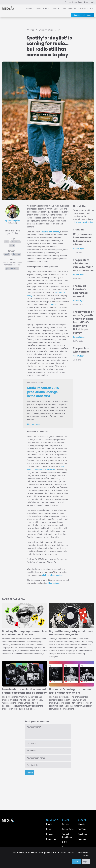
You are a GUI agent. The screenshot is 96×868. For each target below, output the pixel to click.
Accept (76, 861)
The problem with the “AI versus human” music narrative (83, 265)
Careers (50, 834)
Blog (92, 9)
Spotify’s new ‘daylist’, (50, 232)
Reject (86, 861)
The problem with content (81, 350)
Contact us (51, 839)
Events (49, 824)
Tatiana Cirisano (79, 275)
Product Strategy (12, 269)
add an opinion (53, 583)
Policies (66, 824)
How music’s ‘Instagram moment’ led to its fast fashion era (71, 691)
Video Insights (70, 9)
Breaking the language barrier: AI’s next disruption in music (24, 633)
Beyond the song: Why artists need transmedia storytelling (71, 633)
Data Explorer (42, 9)
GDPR (65, 842)
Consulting (56, 9)
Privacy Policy (68, 829)
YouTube (82, 829)
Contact (68, 2)
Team (86, 2)
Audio (12, 246)
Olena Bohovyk (13, 198)
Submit (30, 773)
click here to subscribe (52, 575)
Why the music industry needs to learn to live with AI (83, 239)
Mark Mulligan (79, 249)
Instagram (83, 839)
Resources (83, 9)
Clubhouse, (53, 305)
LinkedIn (82, 824)
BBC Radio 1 (16, 242)
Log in (92, 2)
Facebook (82, 834)
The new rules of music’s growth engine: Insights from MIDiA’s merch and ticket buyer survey (83, 322)
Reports (30, 9)
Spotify (7, 254)
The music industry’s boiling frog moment (80, 291)
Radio (7, 242)
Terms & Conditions (67, 836)
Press (75, 2)
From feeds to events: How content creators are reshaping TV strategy (24, 691)
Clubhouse (16, 254)
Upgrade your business (83, 15)
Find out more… (34, 424)
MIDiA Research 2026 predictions (43, 392)
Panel (80, 2)
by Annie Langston (13, 221)
